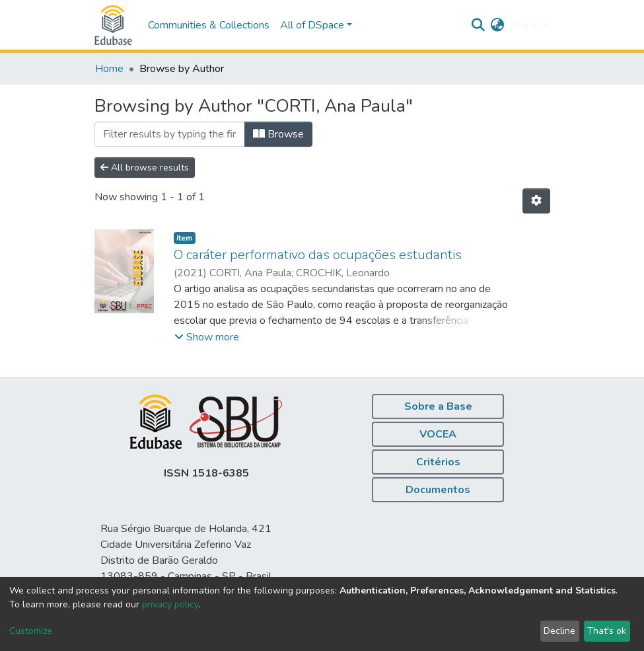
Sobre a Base (438, 406)
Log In (525, 25)
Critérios (438, 462)
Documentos (438, 490)
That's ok (607, 631)
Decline (559, 631)
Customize (31, 631)
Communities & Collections (209, 25)
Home (109, 69)
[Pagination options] (536, 201)
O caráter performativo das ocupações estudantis (318, 255)
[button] (497, 25)
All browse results (145, 168)
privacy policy (170, 604)
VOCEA (438, 434)
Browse (278, 134)
